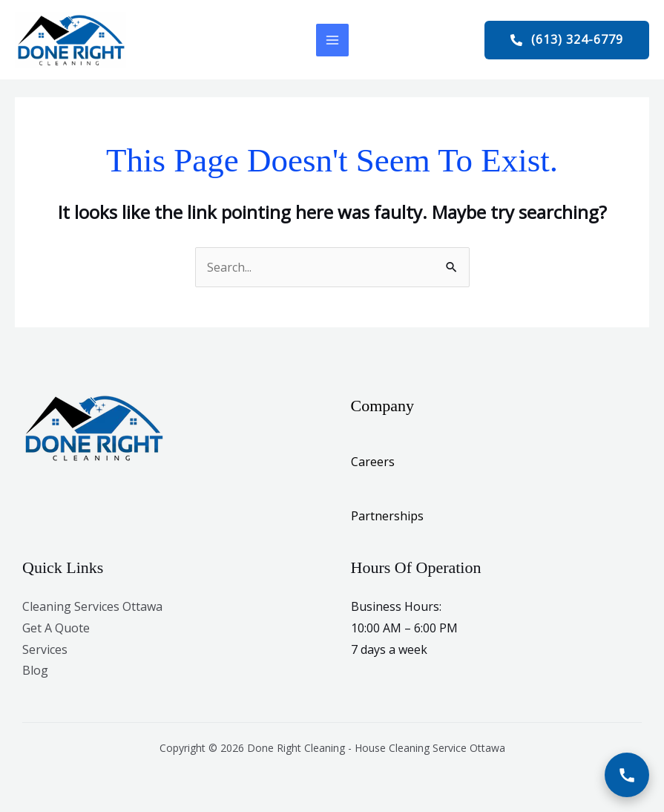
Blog (35, 670)
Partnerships (387, 516)
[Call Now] (627, 775)
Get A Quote (56, 628)
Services (45, 649)
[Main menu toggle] (332, 40)
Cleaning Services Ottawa (92, 606)
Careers (373, 462)
